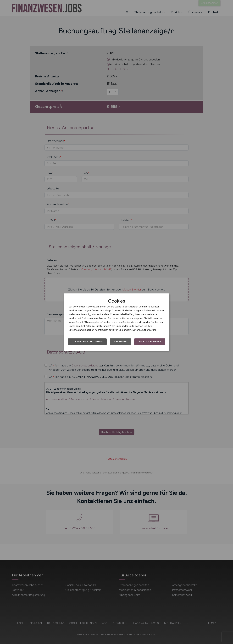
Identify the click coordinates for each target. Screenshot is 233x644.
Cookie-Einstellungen (87, 342)
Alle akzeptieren (150, 342)
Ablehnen (120, 342)
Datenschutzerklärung (144, 330)
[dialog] (116, 322)
